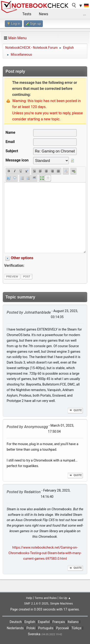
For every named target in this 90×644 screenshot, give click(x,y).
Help (29, 598)
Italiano (73, 622)
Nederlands (15, 628)
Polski (31, 628)
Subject (12, 151)
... (85, 14)
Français (59, 622)
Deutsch (16, 622)
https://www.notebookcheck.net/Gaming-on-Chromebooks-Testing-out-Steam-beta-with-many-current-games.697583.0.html (45, 553)
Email (10, 142)
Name (10, 132)
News (44, 14)
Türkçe (77, 628)
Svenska (34, 634)
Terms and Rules (46, 598)
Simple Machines (62, 603)
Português (46, 628)
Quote (75, 410)
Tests (27, 14)
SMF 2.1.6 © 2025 (36, 603)
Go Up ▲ (65, 598)
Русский (62, 628)
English (30, 622)
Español (44, 622)
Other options (22, 258)
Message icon (17, 160)
